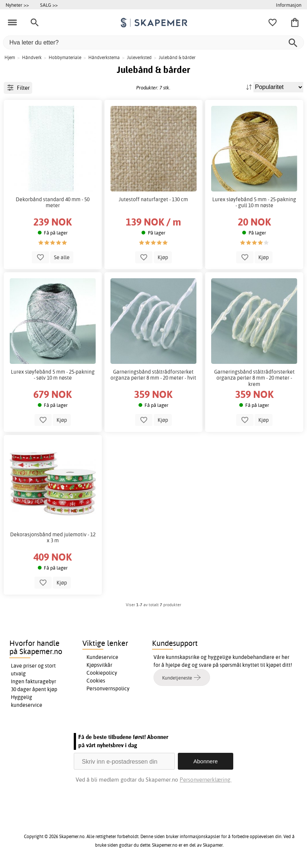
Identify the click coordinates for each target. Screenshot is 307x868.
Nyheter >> (17, 5)
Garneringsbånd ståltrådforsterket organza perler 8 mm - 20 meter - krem (254, 378)
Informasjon (289, 5)
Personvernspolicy (108, 688)
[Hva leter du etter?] (153, 42)
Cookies (96, 681)
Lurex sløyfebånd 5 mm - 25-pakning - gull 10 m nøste (254, 202)
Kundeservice (102, 657)
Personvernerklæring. (206, 780)
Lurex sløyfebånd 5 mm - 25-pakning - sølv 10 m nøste (53, 375)
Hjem (10, 57)
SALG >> (49, 5)
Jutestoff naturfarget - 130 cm (153, 199)
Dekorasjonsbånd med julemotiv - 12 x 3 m (53, 537)
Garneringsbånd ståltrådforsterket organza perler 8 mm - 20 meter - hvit (153, 375)
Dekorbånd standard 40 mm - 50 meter (53, 202)
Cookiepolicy (102, 673)
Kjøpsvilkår (99, 665)
